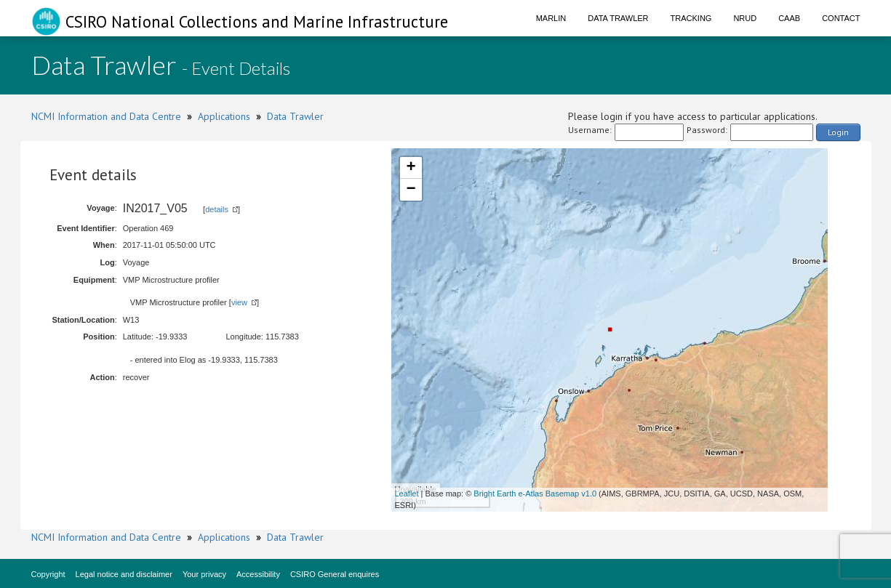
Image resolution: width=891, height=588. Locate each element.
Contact (841, 18)
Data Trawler (618, 18)
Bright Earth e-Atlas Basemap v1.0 (535, 494)
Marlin (551, 18)
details (217, 209)
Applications (224, 116)
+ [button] (411, 168)
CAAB (789, 18)
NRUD (745, 18)
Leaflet (407, 494)
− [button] (411, 190)
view (239, 302)
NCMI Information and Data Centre (106, 116)
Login (838, 132)
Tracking (691, 18)
